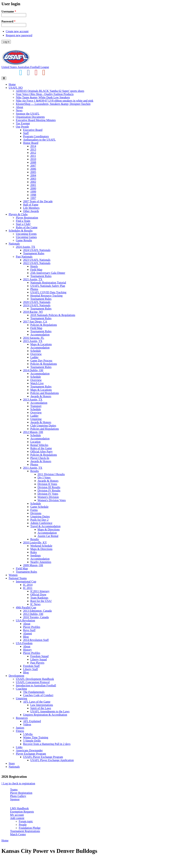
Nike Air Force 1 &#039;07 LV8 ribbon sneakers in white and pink (55, 101)
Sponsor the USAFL (28, 114)
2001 (33, 185)
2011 (33, 156)
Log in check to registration (18, 783)
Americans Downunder (29, 750)
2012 (33, 153)
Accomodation (39, 403)
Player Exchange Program (31, 754)
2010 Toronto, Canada (36, 617)
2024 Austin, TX (26, 247)
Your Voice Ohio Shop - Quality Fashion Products (45, 94)
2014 (33, 146)
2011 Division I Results (51, 474)
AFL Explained (32, 721)
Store (12, 763)
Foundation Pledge (30, 828)
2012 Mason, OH (33, 432)
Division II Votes (47, 484)
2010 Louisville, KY (35, 542)
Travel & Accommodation (45, 526)
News (19, 110)
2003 (33, 179)
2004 (33, 175)
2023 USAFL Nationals (37, 260)
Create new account (17, 31)
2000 (33, 188)
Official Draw (38, 594)
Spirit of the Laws (41, 708)
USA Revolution (25, 620)
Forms (34, 510)
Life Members (31, 208)
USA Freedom (24, 643)
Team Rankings (39, 598)
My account (17, 815)
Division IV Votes (48, 494)
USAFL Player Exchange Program (43, 757)
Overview (36, 354)
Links (19, 747)
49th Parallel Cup (26, 607)
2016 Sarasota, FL (34, 338)
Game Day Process (41, 361)
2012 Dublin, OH (33, 614)
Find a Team (23, 221)
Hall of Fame (31, 205)
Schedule (36, 351)
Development (16, 676)
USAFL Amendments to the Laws (50, 711)
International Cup (26, 581)
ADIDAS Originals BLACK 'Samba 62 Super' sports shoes (50, 91)
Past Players (37, 663)
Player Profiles (32, 627)
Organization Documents (30, 117)
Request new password (19, 35)
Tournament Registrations (25, 831)
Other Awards (31, 211)
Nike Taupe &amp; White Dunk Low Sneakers (43, 97)
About (19, 107)
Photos (34, 289)
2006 (33, 169)
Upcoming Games (26, 237)
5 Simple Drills (32, 741)
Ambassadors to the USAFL (39, 140)
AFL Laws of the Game (37, 702)
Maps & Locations (41, 344)
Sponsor (15, 799)
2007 (33, 166)
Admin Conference (41, 523)
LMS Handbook (19, 808)
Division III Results (49, 487)
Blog (26, 637)
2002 (33, 182)
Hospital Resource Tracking (46, 296)
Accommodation (40, 335)
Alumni (28, 633)
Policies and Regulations (45, 393)
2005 (33, 172)
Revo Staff (29, 630)
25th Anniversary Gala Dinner (48, 273)
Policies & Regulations (44, 325)
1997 (33, 198)
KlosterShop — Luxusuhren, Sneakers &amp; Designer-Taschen (53, 104)
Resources (22, 718)
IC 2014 (28, 585)
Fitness (20, 731)
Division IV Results (49, 490)
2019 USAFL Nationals (37, 305)
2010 (33, 159)
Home (12, 84)
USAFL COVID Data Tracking (48, 292)
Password (8, 21)
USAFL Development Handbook (35, 679)
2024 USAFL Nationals (37, 250)
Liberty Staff (30, 669)
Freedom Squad (39, 656)
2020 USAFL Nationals (37, 302)
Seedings (36, 555)
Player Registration (27, 218)
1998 (33, 195)
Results (35, 471)
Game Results (24, 240)
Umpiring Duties (40, 516)
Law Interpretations (42, 705)
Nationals (14, 244)
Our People (22, 127)
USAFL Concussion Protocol (33, 682)
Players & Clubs (18, 214)
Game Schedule (39, 507)
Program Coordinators (36, 136)
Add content (17, 818)
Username (9, 11)
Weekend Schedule (41, 546)
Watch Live (37, 383)
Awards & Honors (41, 396)
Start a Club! (23, 224)
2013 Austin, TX (33, 400)
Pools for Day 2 (39, 520)
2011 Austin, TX (33, 468)
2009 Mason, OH (33, 565)
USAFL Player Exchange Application (52, 760)
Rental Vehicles (39, 445)
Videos (27, 724)
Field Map (36, 270)
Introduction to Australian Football (36, 685)
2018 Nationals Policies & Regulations (53, 315)
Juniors (20, 728)
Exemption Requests (22, 812)
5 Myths (28, 734)
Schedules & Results (21, 231)
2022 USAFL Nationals (37, 263)
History (27, 650)
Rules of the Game (27, 227)
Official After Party (41, 452)
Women (13, 575)
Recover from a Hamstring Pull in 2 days (47, 744)
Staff (26, 133)
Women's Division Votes (52, 500)
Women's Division (48, 497)
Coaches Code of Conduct (38, 695)
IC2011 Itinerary (40, 591)
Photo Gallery (18, 796)
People (23, 825)
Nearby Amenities (41, 562)
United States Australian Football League (25, 67)
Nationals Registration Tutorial (48, 283)
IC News (35, 604)
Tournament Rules (34, 253)
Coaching (21, 689)
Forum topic (26, 821)
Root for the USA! (41, 601)
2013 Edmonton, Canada (37, 611)
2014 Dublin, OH (33, 370)
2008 (33, 162)
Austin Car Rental (48, 536)
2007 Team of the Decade (38, 201)
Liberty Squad (39, 659)
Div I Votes (44, 477)
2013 (33, 149)
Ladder (34, 357)
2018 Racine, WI (33, 312)
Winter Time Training (36, 737)
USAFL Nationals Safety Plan (48, 286)
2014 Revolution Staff (36, 640)
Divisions (36, 513)
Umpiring (36, 419)
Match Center (18, 834)
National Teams (18, 578)
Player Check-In (40, 458)
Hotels (34, 266)
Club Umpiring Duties (43, 426)
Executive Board (33, 130)
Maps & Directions (49, 529)
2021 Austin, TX (33, 279)
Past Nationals (24, 257)
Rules (34, 552)
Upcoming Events (26, 234)
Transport (36, 406)
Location (35, 442)
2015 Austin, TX (33, 341)
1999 (33, 192)
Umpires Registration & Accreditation (45, 715)
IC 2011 (28, 588)
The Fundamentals (34, 692)
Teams (14, 790)
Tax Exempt (23, 123)
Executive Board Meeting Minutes (36, 120)
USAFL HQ (16, 88)
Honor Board (31, 143)
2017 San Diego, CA (35, 322)
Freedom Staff (31, 666)
